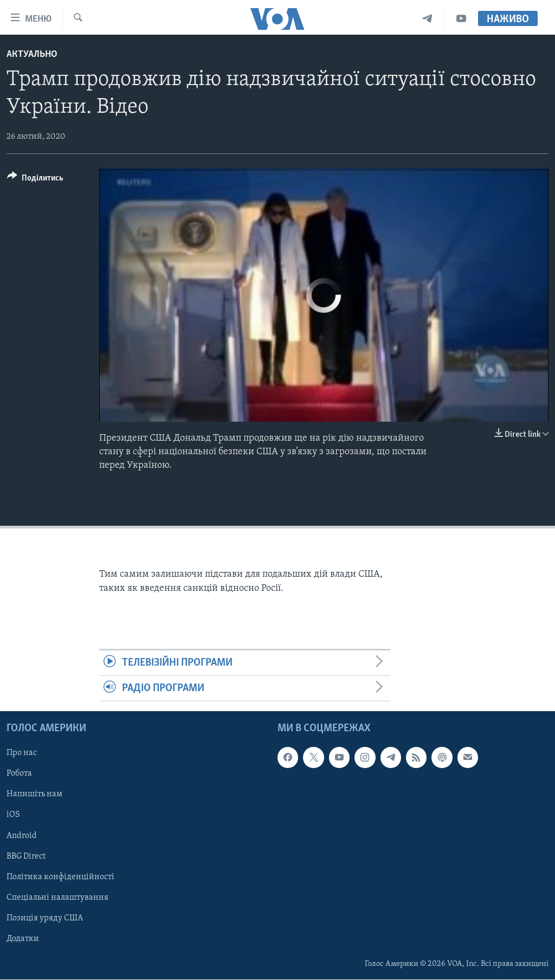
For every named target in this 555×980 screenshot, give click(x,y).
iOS (13, 815)
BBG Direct (26, 856)
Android (22, 836)
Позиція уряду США (45, 918)
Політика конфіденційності (60, 877)
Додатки (23, 939)
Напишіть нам (34, 795)
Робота (19, 774)
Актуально (32, 54)
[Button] (35, 180)
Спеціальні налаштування (57, 898)
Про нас (22, 753)
